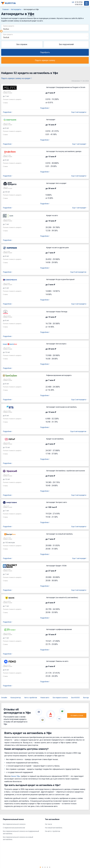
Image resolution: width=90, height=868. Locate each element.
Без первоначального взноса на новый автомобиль (18, 838)
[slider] (1, 31)
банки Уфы (16, 776)
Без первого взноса (60, 697)
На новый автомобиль (54, 828)
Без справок (22, 44)
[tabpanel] (23, 830)
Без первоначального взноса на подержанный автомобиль (21, 832)
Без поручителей (66, 44)
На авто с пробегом (52, 831)
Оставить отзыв (77, 715)
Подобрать (45, 52)
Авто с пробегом (31, 697)
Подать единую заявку (45, 60)
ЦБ (73, 2)
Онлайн (4, 697)
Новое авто (45, 697)
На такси (48, 824)
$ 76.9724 (79, 2)
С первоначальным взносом (14, 828)
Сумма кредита (9, 26)
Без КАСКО (75, 697)
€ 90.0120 (79, 4)
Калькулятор (16, 697)
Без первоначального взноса (14, 824)
